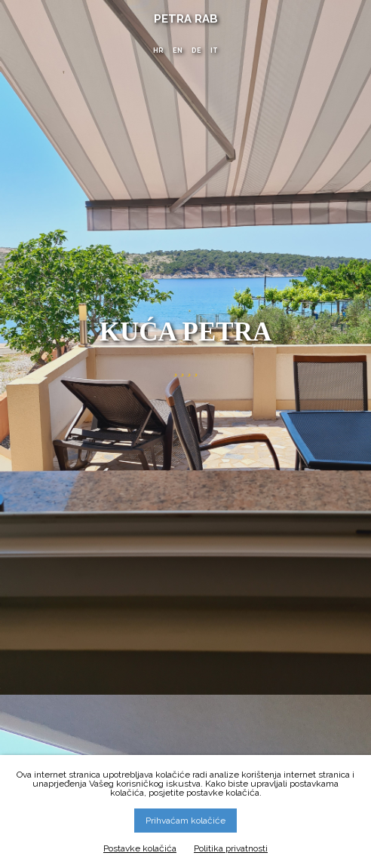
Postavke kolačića (140, 848)
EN (178, 50)
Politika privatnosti (231, 848)
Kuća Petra (186, 330)
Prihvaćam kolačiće (185, 821)
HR (158, 50)
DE (196, 50)
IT (214, 50)
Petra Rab (186, 19)
